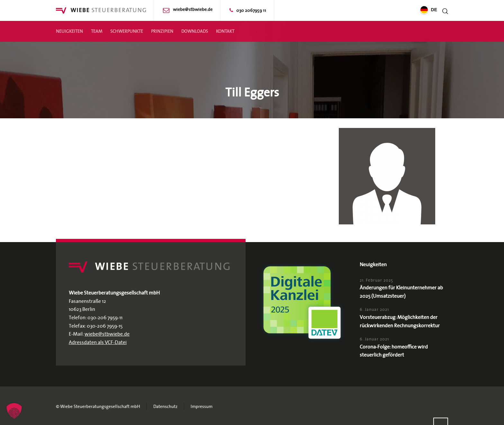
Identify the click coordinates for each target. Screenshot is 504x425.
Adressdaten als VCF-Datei (98, 342)
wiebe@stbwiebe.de (193, 9)
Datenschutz (165, 406)
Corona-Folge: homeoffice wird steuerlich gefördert (394, 351)
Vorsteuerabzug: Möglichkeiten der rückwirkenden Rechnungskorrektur (400, 321)
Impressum (202, 406)
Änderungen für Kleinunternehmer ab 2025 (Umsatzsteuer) (401, 292)
